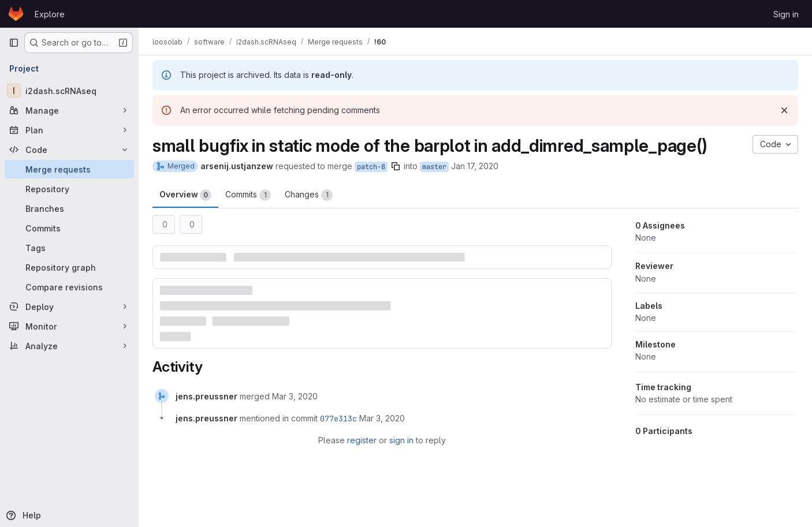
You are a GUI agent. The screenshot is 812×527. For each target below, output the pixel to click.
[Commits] (69, 228)
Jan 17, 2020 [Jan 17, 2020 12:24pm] (475, 166)
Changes (309, 195)
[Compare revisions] (69, 287)
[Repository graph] (69, 267)
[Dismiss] (784, 110)
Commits (248, 195)
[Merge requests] (69, 169)
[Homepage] (16, 14)
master (434, 167)
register (362, 440)
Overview (185, 195)
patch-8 (371, 167)
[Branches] (69, 208)
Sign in (786, 14)
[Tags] (69, 248)
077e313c (338, 418)
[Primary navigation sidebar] (14, 43)
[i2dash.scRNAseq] (69, 91)
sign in (401, 440)
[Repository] (69, 189)
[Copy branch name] (396, 166)
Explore (50, 14)
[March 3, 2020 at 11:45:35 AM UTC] (295, 396)
